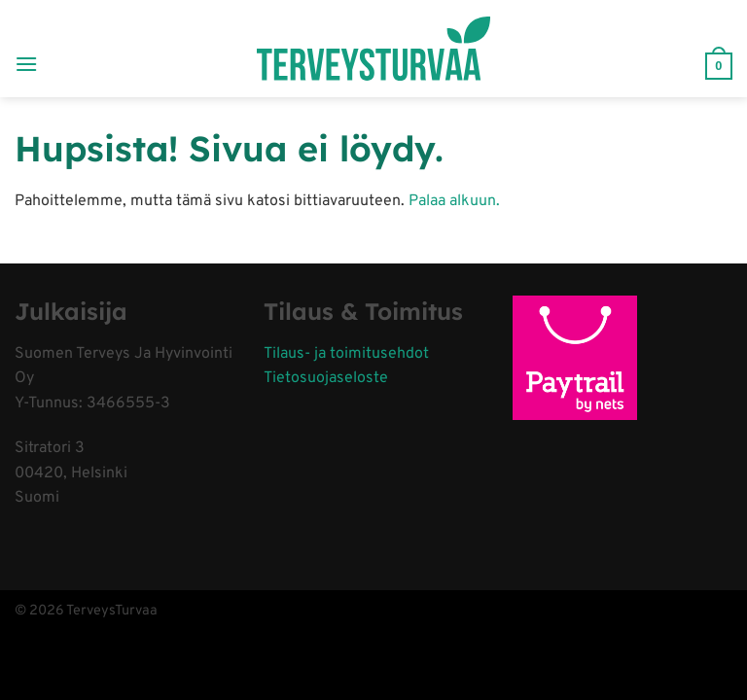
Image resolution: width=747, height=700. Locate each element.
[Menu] (26, 48)
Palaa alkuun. (454, 201)
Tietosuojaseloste (326, 378)
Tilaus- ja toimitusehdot (346, 354)
